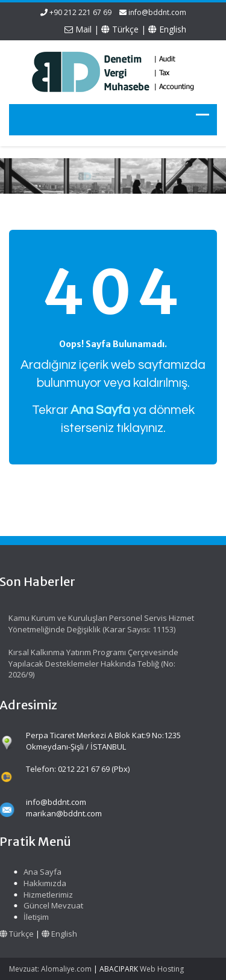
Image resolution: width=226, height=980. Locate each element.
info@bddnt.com (157, 12)
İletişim (34, 917)
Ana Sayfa (41, 872)
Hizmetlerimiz (46, 895)
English (167, 29)
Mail (78, 29)
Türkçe (120, 29)
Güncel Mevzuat (52, 905)
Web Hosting (162, 969)
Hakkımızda (43, 883)
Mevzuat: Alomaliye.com (50, 969)
